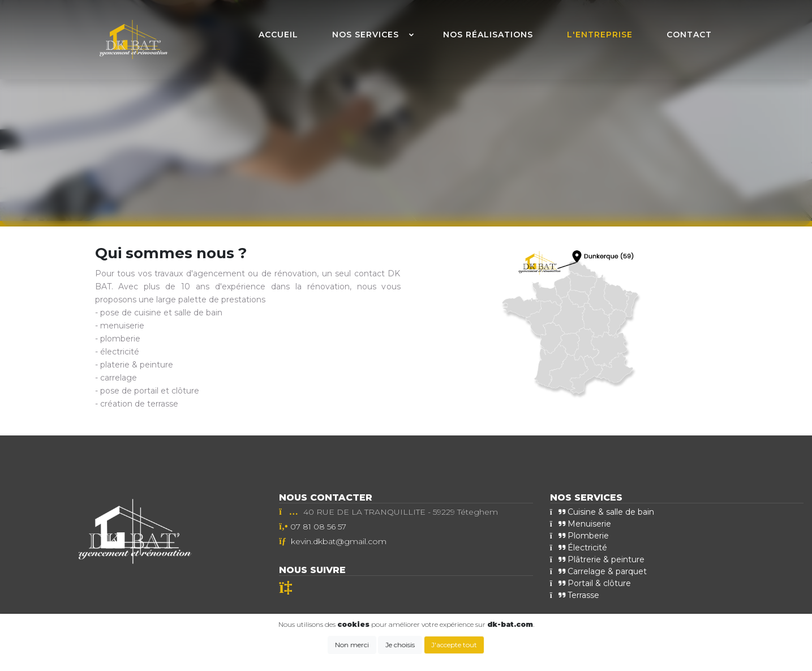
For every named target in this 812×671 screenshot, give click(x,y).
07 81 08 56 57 (318, 527)
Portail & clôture (590, 583)
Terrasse (575, 595)
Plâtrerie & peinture (597, 559)
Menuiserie (581, 524)
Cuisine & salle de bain (602, 512)
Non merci (352, 645)
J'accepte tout (454, 645)
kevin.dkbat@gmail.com (339, 541)
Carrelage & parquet (598, 571)
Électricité (579, 548)
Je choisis (400, 645)
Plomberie (579, 536)
